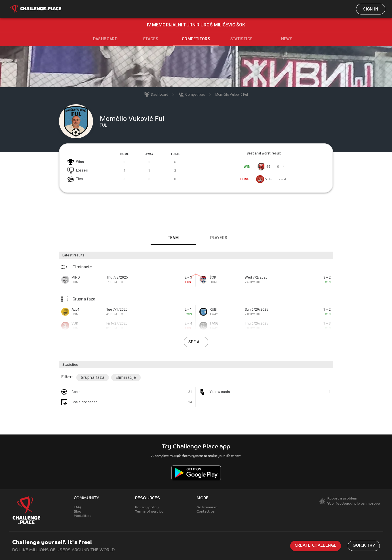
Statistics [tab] (242, 39)
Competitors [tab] (196, 39)
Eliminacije (126, 377)
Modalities (83, 516)
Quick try (364, 546)
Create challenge (316, 546)
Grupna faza (93, 377)
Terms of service (149, 512)
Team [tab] (173, 238)
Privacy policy (147, 507)
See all (196, 342)
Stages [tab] (151, 39)
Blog (78, 512)
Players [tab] (219, 238)
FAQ (77, 507)
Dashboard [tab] (105, 39)
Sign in (371, 9)
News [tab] (287, 39)
